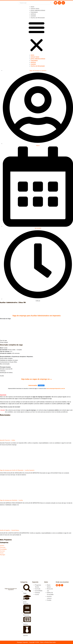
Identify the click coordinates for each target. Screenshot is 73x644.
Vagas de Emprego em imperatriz (38, 70)
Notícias (33, 14)
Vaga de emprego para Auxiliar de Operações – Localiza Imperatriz (17, 470)
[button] (37, 37)
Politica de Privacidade (38, 18)
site (51, 379)
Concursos (34, 12)
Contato (33, 16)
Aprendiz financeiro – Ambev (8, 440)
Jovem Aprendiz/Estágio (38, 10)
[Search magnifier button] (51, 3)
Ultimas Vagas (35, 9)
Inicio (32, 7)
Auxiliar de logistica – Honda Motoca (9, 530)
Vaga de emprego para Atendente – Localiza (11, 500)
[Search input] (35, 3)
